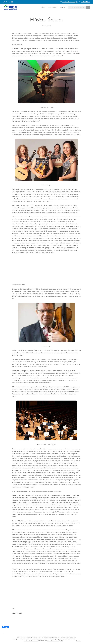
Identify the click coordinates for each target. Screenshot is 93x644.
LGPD (61, 641)
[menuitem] (44, 7)
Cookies (79, 641)
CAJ (14, 609)
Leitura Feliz (15, 613)
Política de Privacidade (53, 641)
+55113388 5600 (86, 2)
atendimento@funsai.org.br (70, 2)
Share (5, 627)
